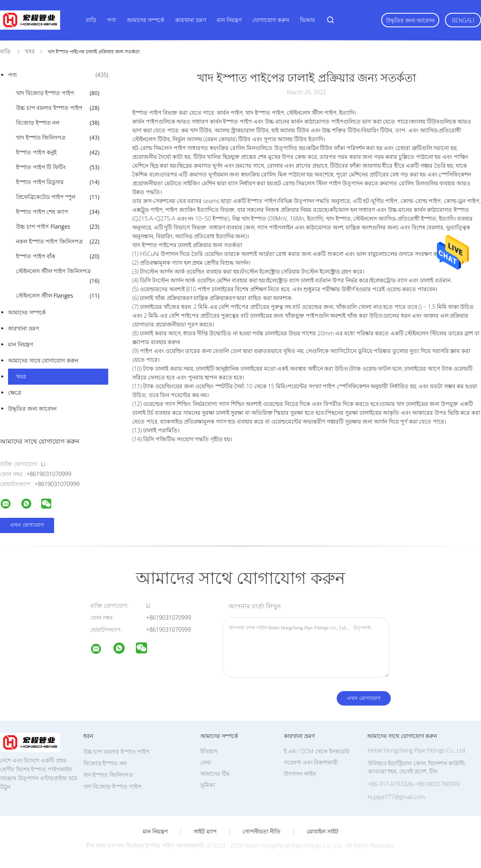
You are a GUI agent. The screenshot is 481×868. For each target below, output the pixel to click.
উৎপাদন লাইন (300, 774)
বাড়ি (91, 20)
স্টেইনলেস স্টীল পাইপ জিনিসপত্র (58, 276)
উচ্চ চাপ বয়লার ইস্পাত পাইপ (58, 108)
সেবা (206, 762)
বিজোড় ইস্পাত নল (58, 123)
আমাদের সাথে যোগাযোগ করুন (43, 360)
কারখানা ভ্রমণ (191, 20)
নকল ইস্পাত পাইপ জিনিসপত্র (58, 241)
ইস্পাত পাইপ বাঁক (58, 256)
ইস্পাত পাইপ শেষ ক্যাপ (58, 212)
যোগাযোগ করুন (271, 20)
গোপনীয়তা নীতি (262, 831)
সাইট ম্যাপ (205, 831)
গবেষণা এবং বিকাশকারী (311, 762)
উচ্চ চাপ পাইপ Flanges (58, 227)
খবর (21, 376)
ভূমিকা (208, 785)
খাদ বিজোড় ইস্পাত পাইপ (58, 93)
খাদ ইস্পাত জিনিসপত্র (58, 138)
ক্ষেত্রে (15, 392)
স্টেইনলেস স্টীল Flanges (58, 296)
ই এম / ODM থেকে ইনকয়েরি (317, 751)
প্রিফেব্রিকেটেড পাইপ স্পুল (58, 197)
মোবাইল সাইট (322, 831)
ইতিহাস (209, 751)
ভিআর (307, 20)
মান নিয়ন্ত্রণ (229, 20)
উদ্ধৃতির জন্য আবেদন (410, 20)
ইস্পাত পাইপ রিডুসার (58, 182)
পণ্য (111, 20)
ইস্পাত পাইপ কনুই (58, 152)
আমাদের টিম (215, 774)
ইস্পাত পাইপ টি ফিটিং (58, 167)
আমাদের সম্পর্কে (146, 20)
